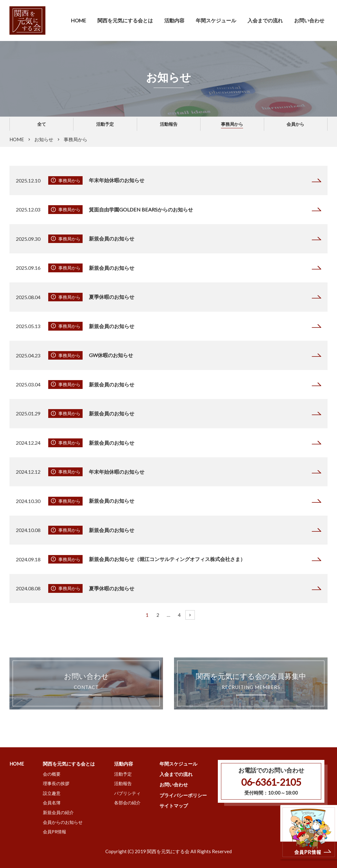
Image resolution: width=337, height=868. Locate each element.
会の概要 (52, 774)
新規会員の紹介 (58, 812)
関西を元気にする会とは (69, 764)
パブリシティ (127, 793)
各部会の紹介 (127, 803)
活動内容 (124, 764)
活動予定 (105, 124)
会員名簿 (52, 803)
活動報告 (169, 124)
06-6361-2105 (271, 782)
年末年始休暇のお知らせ (117, 180)
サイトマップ (174, 806)
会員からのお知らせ (63, 822)
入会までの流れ (265, 20)
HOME (78, 20)
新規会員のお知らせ (112, 238)
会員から (295, 124)
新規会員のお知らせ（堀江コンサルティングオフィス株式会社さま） (167, 559)
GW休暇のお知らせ (111, 355)
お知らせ (44, 139)
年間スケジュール (216, 20)
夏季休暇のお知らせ (112, 297)
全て (42, 124)
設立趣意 (52, 793)
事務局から (232, 124)
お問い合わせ (309, 20)
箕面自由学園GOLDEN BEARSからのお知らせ (140, 209)
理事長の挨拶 (56, 783)
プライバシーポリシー (183, 795)
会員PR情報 (55, 832)
